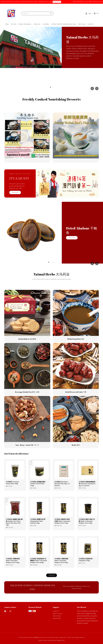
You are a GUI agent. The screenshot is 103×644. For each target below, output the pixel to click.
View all (52, 575)
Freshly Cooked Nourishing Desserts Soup (64, 24)
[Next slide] (97, 88)
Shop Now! (59, 2)
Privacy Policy (57, 616)
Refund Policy (57, 618)
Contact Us (91, 24)
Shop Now (37, 24)
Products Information (25, 24)
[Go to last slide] (92, 88)
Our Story (14, 24)
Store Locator (82, 24)
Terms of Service (58, 614)
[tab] (50, 87)
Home (7, 24)
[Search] (51, 13)
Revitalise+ (46, 24)
